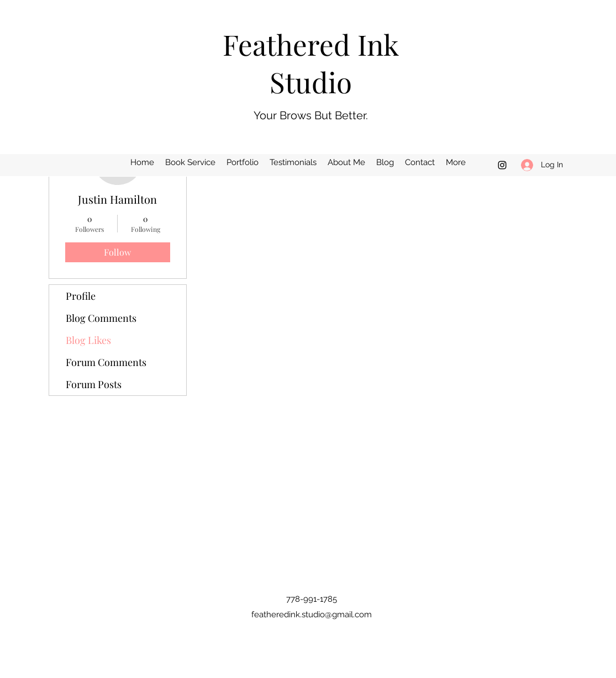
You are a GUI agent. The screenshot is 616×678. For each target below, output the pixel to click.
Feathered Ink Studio (311, 63)
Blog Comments (101, 318)
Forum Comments (106, 362)
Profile (81, 296)
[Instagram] (502, 165)
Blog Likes (88, 340)
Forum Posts (94, 384)
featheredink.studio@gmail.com (312, 615)
